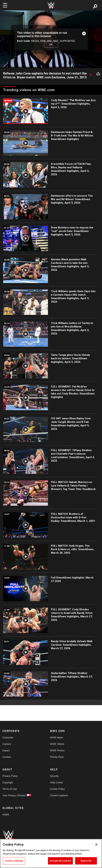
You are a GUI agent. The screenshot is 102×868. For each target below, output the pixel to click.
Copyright (8, 782)
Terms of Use (10, 789)
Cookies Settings (14, 861)
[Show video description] (90, 74)
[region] (51, 853)
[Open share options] (98, 74)
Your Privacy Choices (14, 795)
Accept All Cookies (60, 861)
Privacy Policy (10, 776)
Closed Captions (59, 795)
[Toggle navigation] (5, 5)
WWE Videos (57, 744)
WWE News (57, 738)
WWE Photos (57, 750)
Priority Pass (57, 757)
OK (51, 44)
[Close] (96, 845)
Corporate (8, 738)
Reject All (86, 861)
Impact (6, 750)
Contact (7, 757)
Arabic (6, 814)
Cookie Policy (57, 789)
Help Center (57, 782)
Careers (7, 744)
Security (54, 776)
